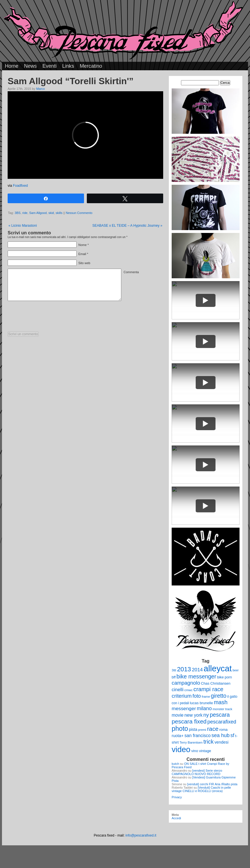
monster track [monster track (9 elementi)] (222, 709)
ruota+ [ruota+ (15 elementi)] (178, 736)
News (30, 66)
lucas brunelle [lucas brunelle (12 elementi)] (201, 703)
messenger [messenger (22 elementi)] (184, 708)
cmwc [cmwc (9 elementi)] (188, 690)
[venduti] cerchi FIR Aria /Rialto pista (212, 784)
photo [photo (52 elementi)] (180, 729)
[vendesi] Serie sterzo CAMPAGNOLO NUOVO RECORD (197, 772)
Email (82, 254)
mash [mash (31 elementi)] (221, 702)
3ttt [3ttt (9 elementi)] (174, 670)
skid (51, 213)
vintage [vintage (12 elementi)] (205, 751)
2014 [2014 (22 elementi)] (197, 670)
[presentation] (51, 318)
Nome (82, 245)
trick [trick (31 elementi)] (208, 742)
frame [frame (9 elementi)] (206, 697)
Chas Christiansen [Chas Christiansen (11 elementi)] (216, 683)
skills (59, 213)
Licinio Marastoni (23, 226)
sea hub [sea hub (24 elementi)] (221, 735)
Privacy (177, 797)
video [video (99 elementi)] (181, 749)
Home (12, 66)
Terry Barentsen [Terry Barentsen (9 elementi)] (191, 742)
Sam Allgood (38, 213)
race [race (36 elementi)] (213, 729)
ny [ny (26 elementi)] (206, 715)
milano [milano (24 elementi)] (204, 708)
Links (68, 66)
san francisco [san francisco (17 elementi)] (197, 736)
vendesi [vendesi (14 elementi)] (221, 742)
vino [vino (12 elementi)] (195, 751)
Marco (41, 89)
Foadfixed (21, 186)
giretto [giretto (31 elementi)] (219, 696)
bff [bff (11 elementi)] (174, 677)
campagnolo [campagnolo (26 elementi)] (186, 683)
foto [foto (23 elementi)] (197, 696)
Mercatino (91, 66)
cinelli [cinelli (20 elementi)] (178, 690)
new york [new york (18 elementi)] (193, 715)
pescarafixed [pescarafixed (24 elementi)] (222, 722)
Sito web (84, 263)
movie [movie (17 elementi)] (178, 715)
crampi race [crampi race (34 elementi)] (208, 689)
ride (25, 213)
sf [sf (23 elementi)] (232, 735)
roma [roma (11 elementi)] (224, 730)
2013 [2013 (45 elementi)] (184, 669)
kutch (175, 764)
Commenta (131, 272)
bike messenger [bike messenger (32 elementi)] (196, 676)
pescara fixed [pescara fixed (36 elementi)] (189, 721)
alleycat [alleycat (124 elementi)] (218, 668)
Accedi (176, 818)
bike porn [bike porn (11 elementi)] (225, 677)
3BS (18, 213)
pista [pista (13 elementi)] (193, 729)
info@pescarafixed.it (141, 835)
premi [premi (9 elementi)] (202, 730)
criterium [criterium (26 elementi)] (182, 696)
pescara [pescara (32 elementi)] (220, 715)
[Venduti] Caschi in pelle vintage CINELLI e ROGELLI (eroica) (201, 789)
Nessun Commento (79, 213)
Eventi (49, 66)
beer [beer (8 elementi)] (236, 670)
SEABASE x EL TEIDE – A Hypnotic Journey (127, 226)
